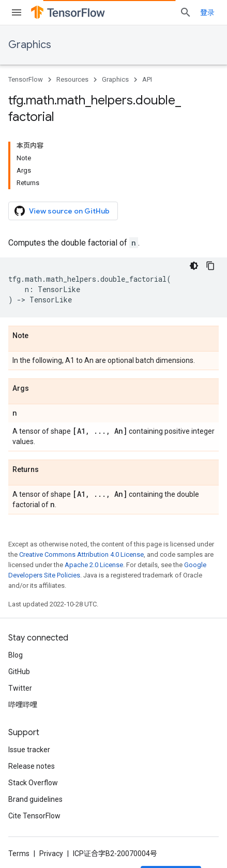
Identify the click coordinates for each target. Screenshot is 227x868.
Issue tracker (29, 750)
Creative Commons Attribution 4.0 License (81, 554)
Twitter (20, 688)
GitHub (19, 672)
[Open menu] (17, 12)
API (147, 79)
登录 (207, 12)
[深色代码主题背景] (194, 266)
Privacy (51, 854)
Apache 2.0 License (94, 565)
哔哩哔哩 (23, 705)
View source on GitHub (62, 211)
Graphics (30, 45)
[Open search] (186, 12)
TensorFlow (26, 79)
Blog (16, 655)
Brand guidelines (35, 799)
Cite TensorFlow (34, 816)
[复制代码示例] (210, 266)
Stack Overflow (33, 783)
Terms (19, 854)
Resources (72, 79)
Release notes (32, 766)
